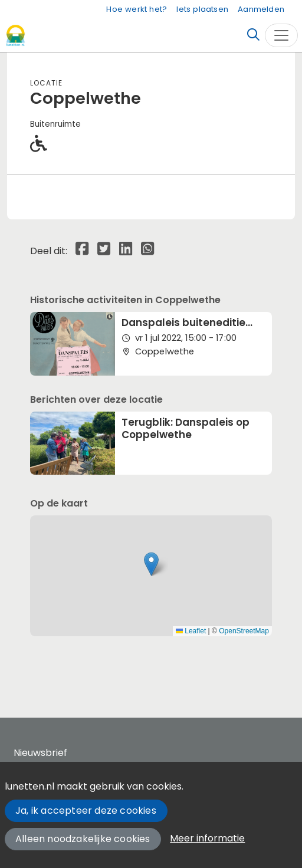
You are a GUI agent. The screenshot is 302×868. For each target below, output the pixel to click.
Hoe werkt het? (137, 9)
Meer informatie (207, 838)
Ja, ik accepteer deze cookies (86, 811)
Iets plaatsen (202, 9)
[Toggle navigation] (281, 35)
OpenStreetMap (244, 631)
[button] (151, 564)
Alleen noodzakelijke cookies (83, 839)
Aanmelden (261, 9)
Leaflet (191, 631)
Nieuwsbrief (40, 753)
